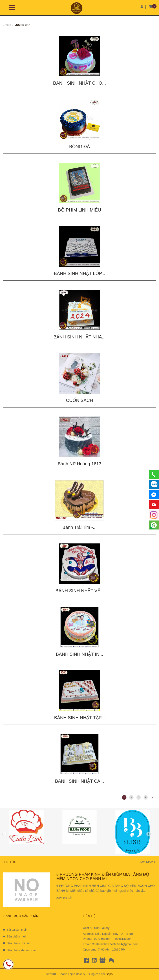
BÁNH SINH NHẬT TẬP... (79, 718)
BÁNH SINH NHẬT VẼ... (80, 591)
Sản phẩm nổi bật (17, 943)
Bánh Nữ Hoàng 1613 (79, 464)
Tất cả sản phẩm (16, 930)
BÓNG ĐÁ (79, 146)
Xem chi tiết (64, 898)
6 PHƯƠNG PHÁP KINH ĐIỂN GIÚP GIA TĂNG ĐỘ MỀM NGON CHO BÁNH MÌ (103, 877)
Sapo (109, 974)
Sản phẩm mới (14, 936)
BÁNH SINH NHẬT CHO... (80, 83)
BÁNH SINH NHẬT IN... (79, 654)
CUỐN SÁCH (79, 400)
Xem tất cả (148, 862)
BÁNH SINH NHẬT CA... (79, 781)
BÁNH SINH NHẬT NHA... (80, 337)
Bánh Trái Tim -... (79, 527)
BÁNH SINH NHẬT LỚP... (79, 273)
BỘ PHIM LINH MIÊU (79, 210)
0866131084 (123, 939)
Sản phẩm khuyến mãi (20, 950)
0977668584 (102, 939)
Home (7, 25)
